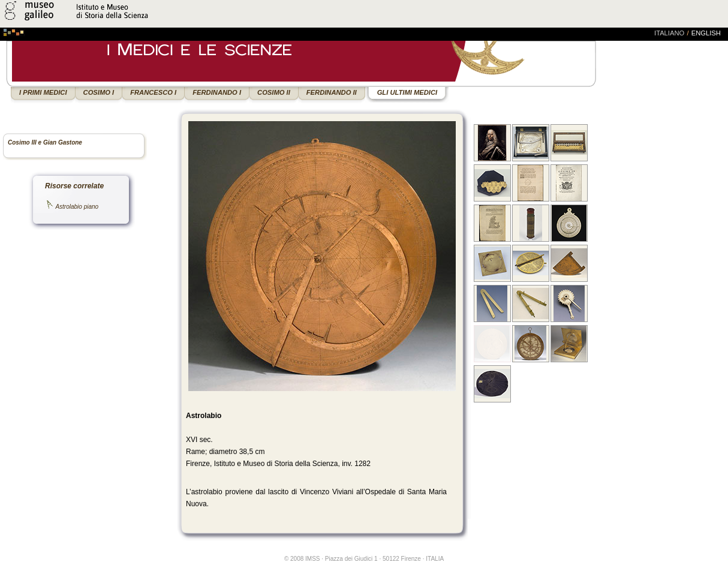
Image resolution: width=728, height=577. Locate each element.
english (706, 33)
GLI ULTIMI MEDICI (407, 92)
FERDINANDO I (217, 92)
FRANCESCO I (153, 92)
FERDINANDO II (332, 92)
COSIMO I (99, 92)
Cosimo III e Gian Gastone (45, 142)
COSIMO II (274, 92)
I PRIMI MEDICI (43, 92)
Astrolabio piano (77, 207)
